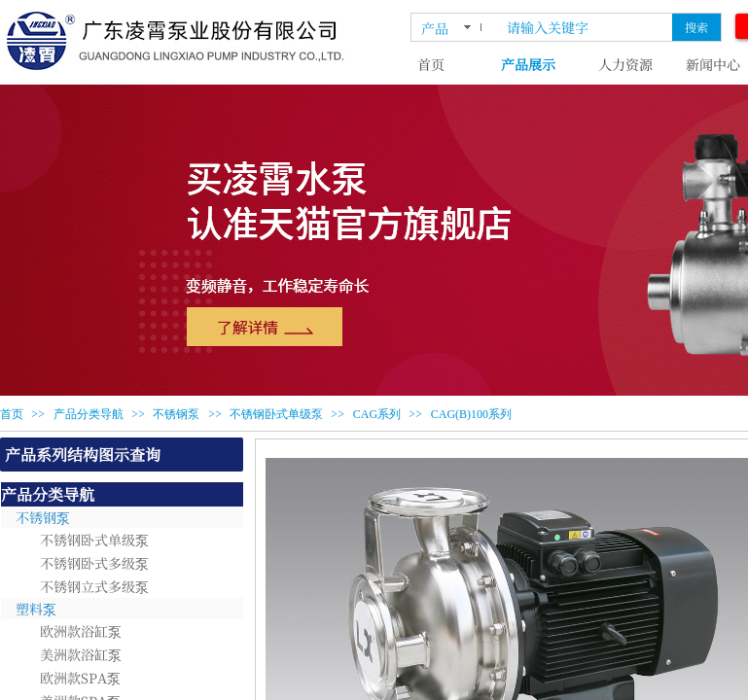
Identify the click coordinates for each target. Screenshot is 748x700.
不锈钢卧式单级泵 (276, 414)
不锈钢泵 (176, 414)
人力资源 (625, 64)
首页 (431, 64)
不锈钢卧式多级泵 (94, 563)
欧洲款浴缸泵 (81, 631)
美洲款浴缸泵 (81, 654)
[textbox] (586, 27)
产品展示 (528, 64)
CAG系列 (377, 414)
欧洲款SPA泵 (80, 678)
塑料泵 (36, 609)
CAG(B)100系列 (471, 414)
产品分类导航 (89, 414)
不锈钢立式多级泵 (94, 586)
